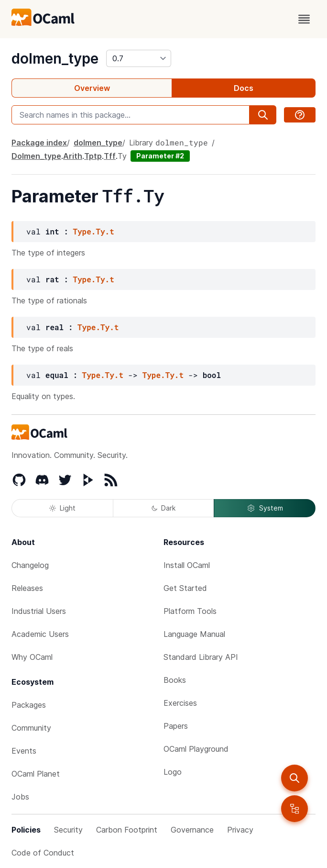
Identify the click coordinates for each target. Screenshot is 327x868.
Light (62, 508)
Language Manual (194, 634)
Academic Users (40, 634)
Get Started (185, 588)
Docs (244, 88)
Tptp (93, 156)
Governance (192, 830)
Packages (29, 705)
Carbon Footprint (127, 830)
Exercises (180, 703)
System (265, 508)
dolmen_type (55, 58)
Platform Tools (190, 611)
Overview (92, 88)
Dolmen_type (36, 156)
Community (31, 728)
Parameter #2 (160, 156)
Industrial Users (39, 611)
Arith (73, 156)
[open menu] (304, 19)
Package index (39, 143)
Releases (27, 588)
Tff (110, 156)
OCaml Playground (196, 749)
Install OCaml (187, 565)
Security (68, 830)
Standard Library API (201, 657)
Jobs (20, 797)
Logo (173, 772)
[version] (139, 58)
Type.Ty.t (93, 231)
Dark (163, 508)
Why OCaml (32, 657)
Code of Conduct (43, 853)
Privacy (240, 830)
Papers (176, 726)
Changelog (30, 565)
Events (24, 751)
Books (175, 680)
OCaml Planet (36, 774)
